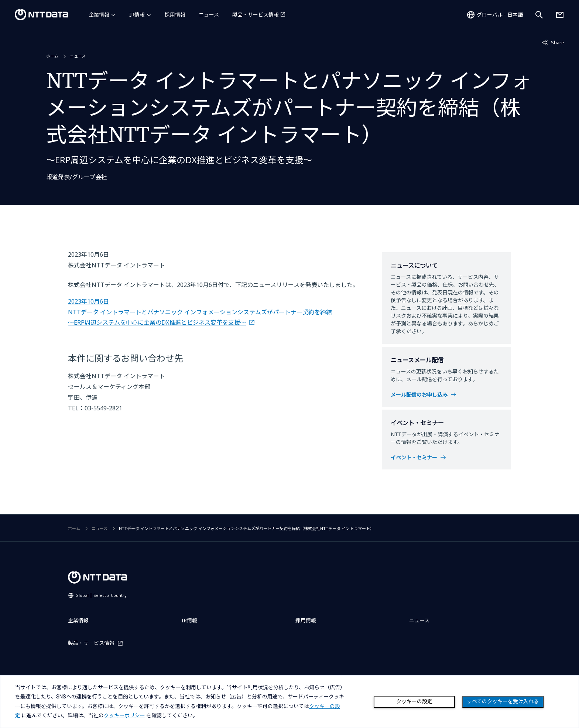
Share (553, 42)
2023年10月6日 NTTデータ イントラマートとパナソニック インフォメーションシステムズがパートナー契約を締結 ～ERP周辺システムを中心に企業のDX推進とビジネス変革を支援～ (200, 312)
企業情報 (99, 15)
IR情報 (137, 15)
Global (101, 595)
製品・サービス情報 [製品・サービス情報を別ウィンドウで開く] (256, 15)
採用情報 (175, 15)
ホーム (52, 56)
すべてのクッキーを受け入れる (503, 701)
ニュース (209, 15)
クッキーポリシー (124, 715)
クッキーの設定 (414, 701)
